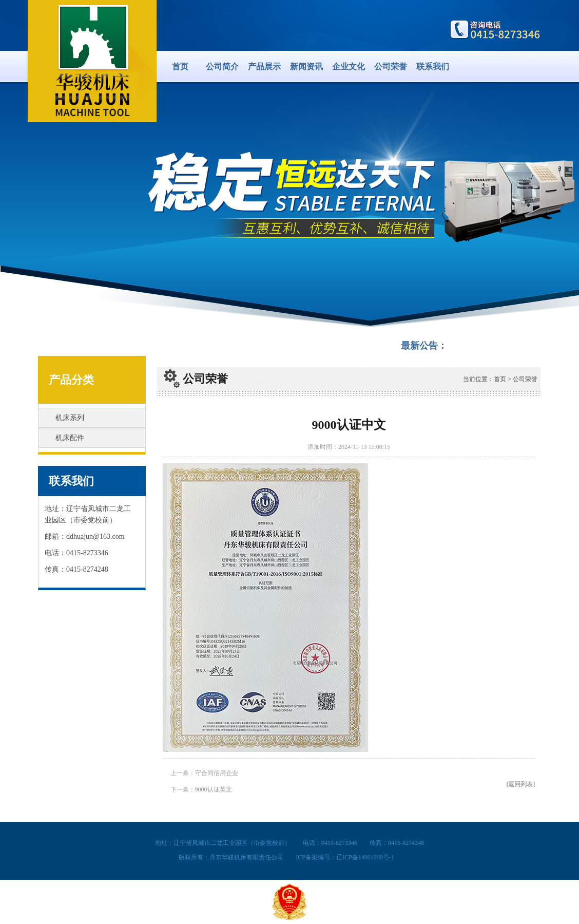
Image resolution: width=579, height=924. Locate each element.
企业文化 (349, 67)
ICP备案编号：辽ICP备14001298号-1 (345, 857)
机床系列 (70, 418)
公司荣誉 (391, 67)
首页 (180, 67)
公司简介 (222, 67)
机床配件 (70, 438)
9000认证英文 (214, 789)
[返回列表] (521, 784)
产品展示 (264, 67)
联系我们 (433, 67)
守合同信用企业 (217, 773)
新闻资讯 (306, 67)
